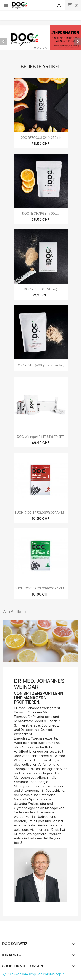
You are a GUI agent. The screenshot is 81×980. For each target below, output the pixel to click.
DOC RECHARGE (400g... (40, 213)
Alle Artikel (16, 612)
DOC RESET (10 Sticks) (41, 289)
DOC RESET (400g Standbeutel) (41, 365)
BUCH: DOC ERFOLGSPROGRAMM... (40, 512)
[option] (40, 38)
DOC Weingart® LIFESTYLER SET (41, 437)
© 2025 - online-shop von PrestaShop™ (34, 974)
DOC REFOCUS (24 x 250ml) (41, 138)
